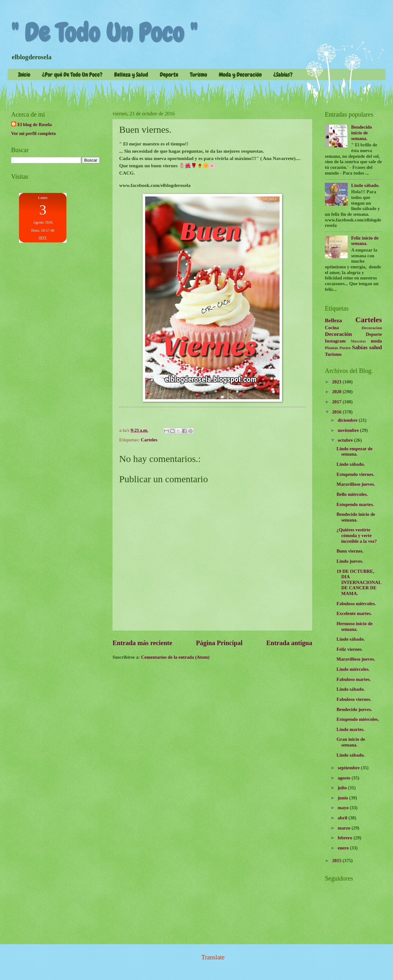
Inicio (24, 75)
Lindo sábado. (365, 185)
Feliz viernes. (350, 649)
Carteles (149, 440)
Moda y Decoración (240, 75)
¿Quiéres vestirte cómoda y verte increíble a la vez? (357, 535)
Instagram (335, 341)
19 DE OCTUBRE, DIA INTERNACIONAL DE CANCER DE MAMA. (359, 583)
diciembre (348, 420)
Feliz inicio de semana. (365, 241)
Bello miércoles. (352, 494)
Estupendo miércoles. (358, 719)
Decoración (338, 334)
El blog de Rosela (35, 125)
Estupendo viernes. (355, 474)
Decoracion (372, 328)
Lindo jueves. (350, 561)
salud (376, 347)
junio (343, 798)
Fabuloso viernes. (354, 699)
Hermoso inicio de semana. (355, 626)
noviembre (349, 430)
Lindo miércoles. (353, 669)
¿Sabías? (283, 75)
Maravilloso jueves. (356, 484)
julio (343, 788)
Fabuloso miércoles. (356, 604)
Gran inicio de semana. (351, 742)
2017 (337, 402)
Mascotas (358, 341)
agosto (345, 778)
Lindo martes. (351, 729)
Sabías (360, 347)
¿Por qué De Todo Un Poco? (72, 75)
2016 (337, 412)
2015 (337, 861)
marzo (345, 828)
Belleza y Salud (131, 75)
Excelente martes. (354, 613)
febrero (345, 838)
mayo (344, 808)
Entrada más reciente (142, 643)
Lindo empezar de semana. (354, 452)
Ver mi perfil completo (33, 133)
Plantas (332, 348)
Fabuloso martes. (354, 679)
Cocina (332, 328)
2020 (337, 392)
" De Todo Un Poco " (104, 33)
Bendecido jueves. (354, 709)
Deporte (169, 75)
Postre (345, 348)
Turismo (198, 75)
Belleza (333, 320)
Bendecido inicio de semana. (361, 133)
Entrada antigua (289, 643)
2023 (337, 382)
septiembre (349, 768)
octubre (346, 440)
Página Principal (219, 643)
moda (376, 341)
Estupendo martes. (355, 504)
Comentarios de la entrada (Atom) (175, 657)
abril (343, 818)
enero (344, 848)
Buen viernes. (350, 551)
